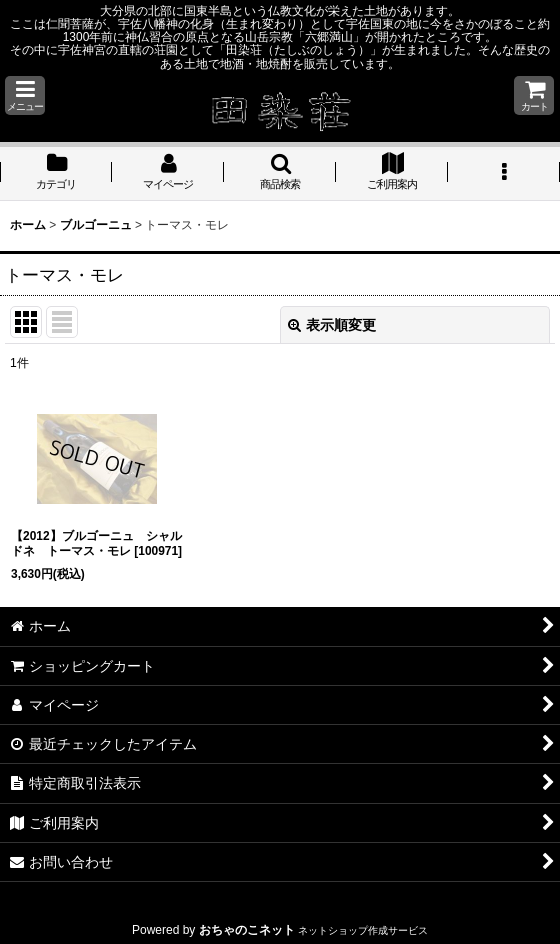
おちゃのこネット (247, 930)
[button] (25, 95)
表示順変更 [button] (332, 325)
